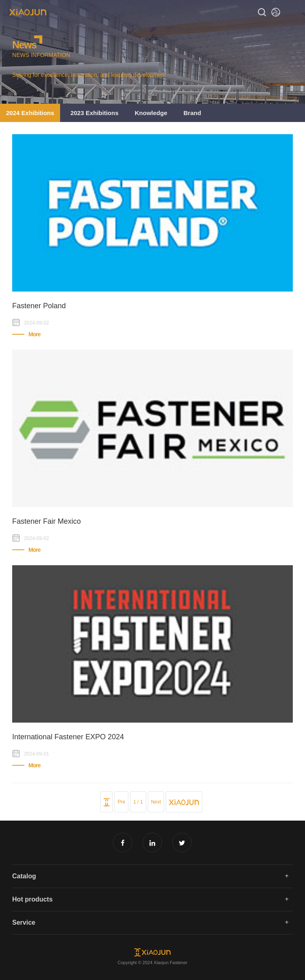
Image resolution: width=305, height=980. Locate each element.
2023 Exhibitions (94, 113)
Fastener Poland (39, 306)
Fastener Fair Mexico (47, 521)
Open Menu (293, 12)
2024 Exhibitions (30, 113)
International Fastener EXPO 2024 (68, 737)
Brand (192, 113)
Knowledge (151, 113)
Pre (122, 802)
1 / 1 (138, 802)
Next (156, 802)
